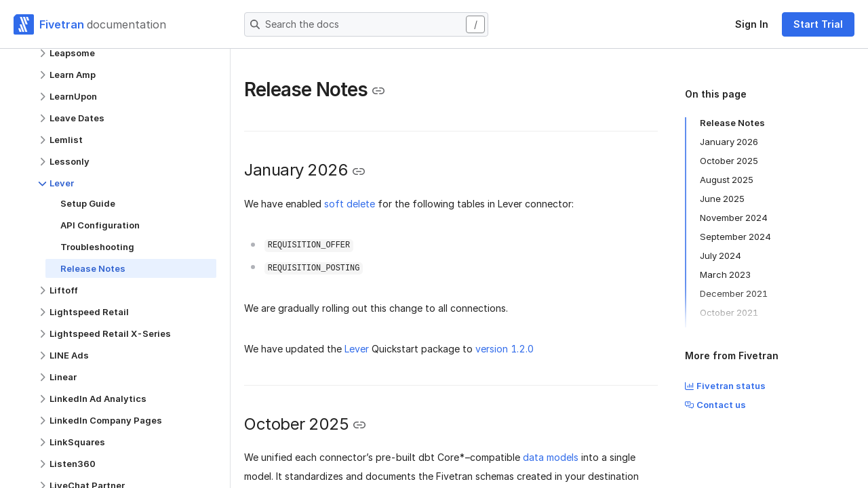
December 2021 (734, 293)
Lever (357, 349)
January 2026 (729, 142)
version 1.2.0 (505, 349)
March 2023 (725, 274)
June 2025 (722, 199)
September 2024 (735, 237)
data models (551, 457)
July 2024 (721, 256)
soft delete (350, 204)
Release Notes (732, 123)
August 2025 (727, 180)
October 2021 (729, 312)
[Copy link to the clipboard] (378, 91)
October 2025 (729, 161)
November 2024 (734, 218)
